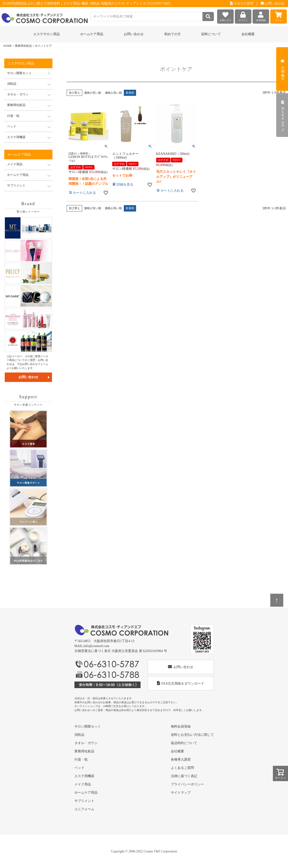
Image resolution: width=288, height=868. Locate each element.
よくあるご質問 (182, 768)
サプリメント (84, 801)
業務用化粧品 (23, 46)
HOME (8, 46)
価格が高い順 (113, 93)
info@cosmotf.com (96, 646)
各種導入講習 (181, 760)
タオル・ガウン (86, 743)
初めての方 (172, 34)
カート (279, 15)
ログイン (243, 15)
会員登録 (261, 15)
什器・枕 (81, 760)
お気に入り (225, 15)
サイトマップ (181, 793)
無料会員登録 (181, 726)
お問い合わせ (273, 3)
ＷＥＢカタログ (283, 115)
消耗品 (79, 735)
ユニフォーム (84, 809)
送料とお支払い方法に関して (192, 735)
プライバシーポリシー (187, 784)
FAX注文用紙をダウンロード (181, 683)
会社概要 (248, 34)
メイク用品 (83, 784)
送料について (211, 34)
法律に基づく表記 (184, 776)
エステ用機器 (84, 776)
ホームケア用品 (86, 793)
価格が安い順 (93, 93)
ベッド (79, 768)
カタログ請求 (242, 3)
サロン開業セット (19, 73)
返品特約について (184, 743)
